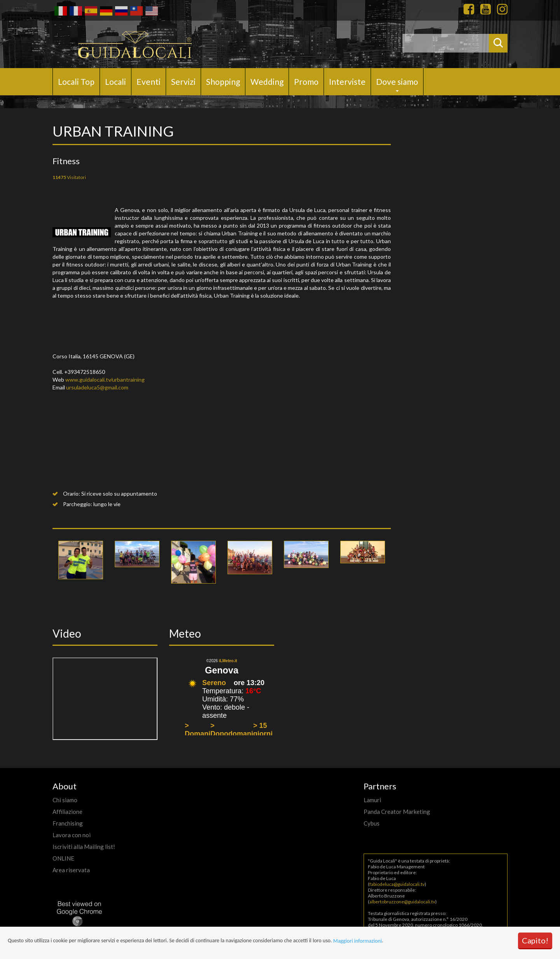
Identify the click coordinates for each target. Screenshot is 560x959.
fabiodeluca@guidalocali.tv (397, 884)
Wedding (267, 82)
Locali (115, 82)
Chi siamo (65, 800)
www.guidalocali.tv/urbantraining (105, 380)
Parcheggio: (78, 504)
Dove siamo (397, 82)
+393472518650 (85, 372)
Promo (306, 82)
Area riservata (71, 870)
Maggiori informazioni (358, 941)
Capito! (535, 940)
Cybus (372, 823)
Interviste (347, 82)
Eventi (149, 82)
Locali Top (76, 82)
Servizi (183, 82)
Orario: (72, 494)
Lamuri (372, 800)
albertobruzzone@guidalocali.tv (402, 902)
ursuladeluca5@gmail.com (97, 387)
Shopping (223, 82)
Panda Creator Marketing (397, 812)
